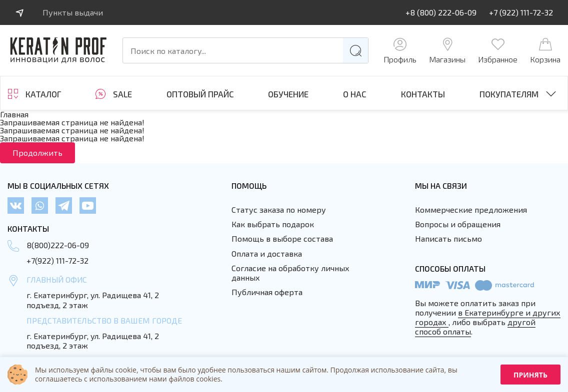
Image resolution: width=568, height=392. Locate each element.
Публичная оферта (267, 292)
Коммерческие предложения (471, 209)
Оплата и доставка (267, 253)
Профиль (400, 51)
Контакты (423, 94)
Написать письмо (448, 238)
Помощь (249, 186)
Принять (530, 375)
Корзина (545, 51)
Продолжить (37, 153)
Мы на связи (441, 186)
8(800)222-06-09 (58, 245)
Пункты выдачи (73, 12)
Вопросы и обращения (458, 224)
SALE (122, 94)
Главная (14, 114)
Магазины (447, 51)
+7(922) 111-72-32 (57, 260)
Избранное (498, 51)
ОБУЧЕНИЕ (288, 94)
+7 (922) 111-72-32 (521, 12)
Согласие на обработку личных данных (290, 273)
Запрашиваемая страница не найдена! (72, 122)
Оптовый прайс (200, 94)
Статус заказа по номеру (279, 209)
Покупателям (509, 94)
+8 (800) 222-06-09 (441, 12)
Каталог (43, 94)
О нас (355, 94)
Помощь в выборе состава (282, 238)
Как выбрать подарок (273, 224)
